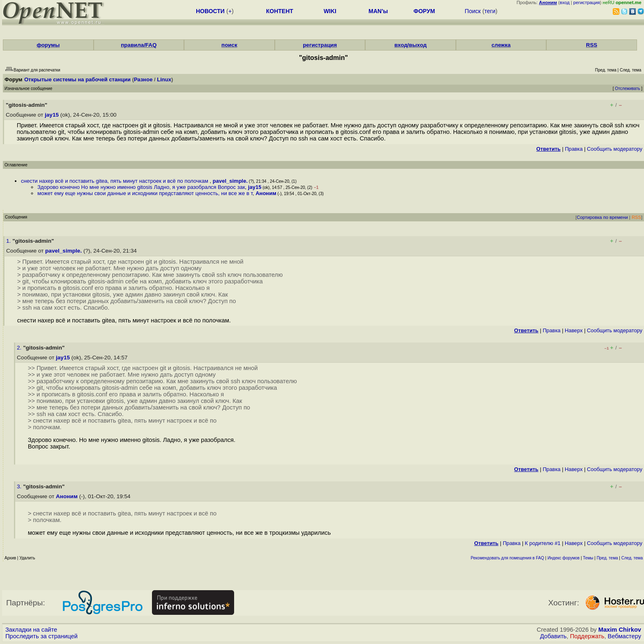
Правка (574, 149)
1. (9, 241)
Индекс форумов (563, 558)
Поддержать (587, 636)
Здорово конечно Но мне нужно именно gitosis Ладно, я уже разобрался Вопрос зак (141, 187)
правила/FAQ (139, 45)
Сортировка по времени (602, 217)
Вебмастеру (624, 636)
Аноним (266, 193)
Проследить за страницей (41, 636)
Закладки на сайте (31, 630)
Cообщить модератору (615, 149)
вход (565, 2)
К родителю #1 (543, 543)
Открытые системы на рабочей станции (77, 79)
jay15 (52, 115)
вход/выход (411, 45)
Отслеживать (627, 89)
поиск (229, 45)
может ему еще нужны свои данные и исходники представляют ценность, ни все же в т (145, 193)
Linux (164, 79)
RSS (592, 45)
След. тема (632, 558)
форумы (48, 45)
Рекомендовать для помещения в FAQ (507, 558)
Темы (588, 558)
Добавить (553, 636)
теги (490, 11)
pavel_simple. (230, 181)
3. (20, 486)
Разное (143, 79)
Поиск (473, 11)
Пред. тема (607, 558)
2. (20, 348)
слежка (501, 45)
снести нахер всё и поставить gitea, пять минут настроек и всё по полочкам (115, 181)
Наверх (574, 330)
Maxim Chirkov (620, 630)
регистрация (587, 2)
